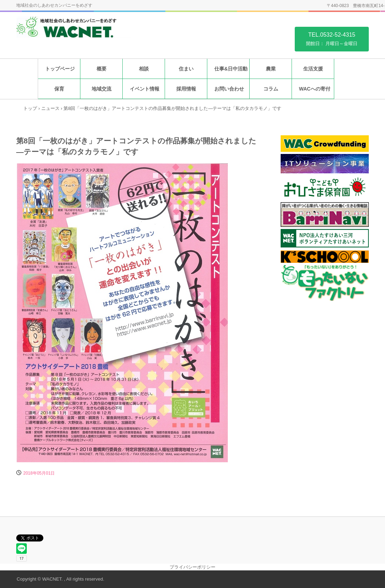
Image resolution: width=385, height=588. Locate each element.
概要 (102, 69)
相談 (144, 69)
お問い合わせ (229, 89)
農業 (271, 69)
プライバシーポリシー (192, 567)
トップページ (60, 69)
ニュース (50, 108)
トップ (30, 108)
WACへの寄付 (315, 89)
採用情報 (186, 89)
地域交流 (102, 89)
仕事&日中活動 (231, 69)
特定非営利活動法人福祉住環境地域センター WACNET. (74, 31)
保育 (59, 89)
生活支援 (313, 69)
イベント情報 (145, 89)
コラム (271, 89)
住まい (186, 69)
